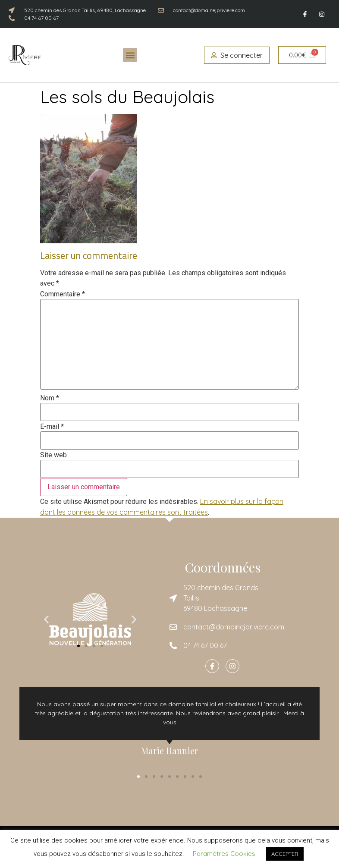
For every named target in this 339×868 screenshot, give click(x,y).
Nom (50, 398)
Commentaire (63, 294)
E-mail (52, 427)
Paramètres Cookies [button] (224, 854)
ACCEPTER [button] (285, 854)
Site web (53, 455)
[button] (130, 55)
